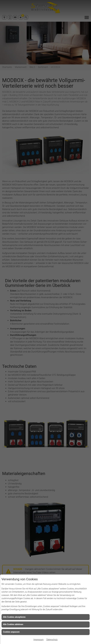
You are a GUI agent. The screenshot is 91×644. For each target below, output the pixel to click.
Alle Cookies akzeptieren (14, 617)
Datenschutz (52, 640)
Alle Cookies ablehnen (13, 624)
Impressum (39, 640)
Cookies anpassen (11, 632)
